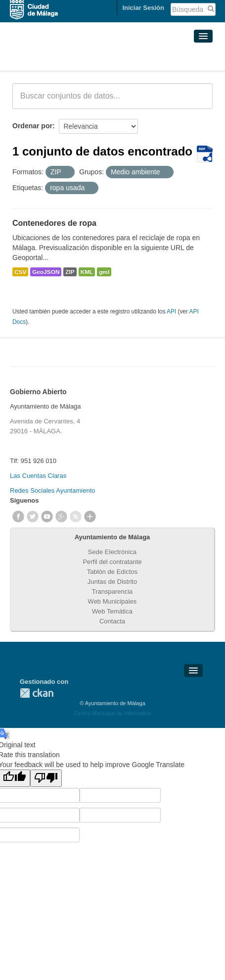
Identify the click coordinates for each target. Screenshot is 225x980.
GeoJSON (46, 272)
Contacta (112, 621)
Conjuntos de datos (56, 58)
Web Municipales (112, 601)
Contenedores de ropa (54, 223)
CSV (20, 272)
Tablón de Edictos (112, 572)
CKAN (37, 693)
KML (87, 272)
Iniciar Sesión (143, 8)
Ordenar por (32, 126)
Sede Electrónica (112, 552)
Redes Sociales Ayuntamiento (52, 490)
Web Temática (112, 611)
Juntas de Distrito (112, 582)
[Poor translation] (46, 778)
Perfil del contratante (112, 562)
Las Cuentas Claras (38, 476)
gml (104, 272)
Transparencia (112, 592)
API (171, 311)
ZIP (70, 272)
